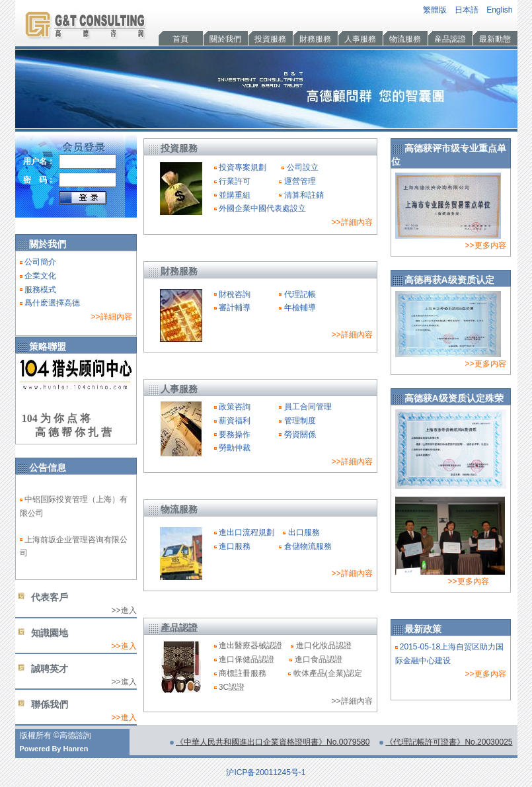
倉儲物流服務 (308, 546)
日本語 (467, 10)
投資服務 (270, 39)
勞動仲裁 (235, 448)
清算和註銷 (304, 195)
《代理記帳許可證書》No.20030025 (449, 742)
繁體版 (435, 10)
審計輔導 (235, 308)
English (499, 10)
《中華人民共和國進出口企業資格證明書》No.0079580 (273, 742)
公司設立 (303, 167)
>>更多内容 (485, 245)
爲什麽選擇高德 (52, 303)
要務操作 (235, 435)
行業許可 (235, 181)
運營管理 (300, 181)
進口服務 (235, 546)
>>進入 (124, 646)
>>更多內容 (469, 581)
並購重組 (235, 195)
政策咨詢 (235, 407)
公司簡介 (40, 262)
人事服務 (360, 39)
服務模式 (40, 290)
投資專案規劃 (243, 167)
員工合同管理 (308, 407)
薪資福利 (235, 421)
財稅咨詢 (235, 294)
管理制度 (300, 421)
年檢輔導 (300, 308)
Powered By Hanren (54, 749)
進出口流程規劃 (247, 532)
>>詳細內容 (111, 317)
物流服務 (405, 39)
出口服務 (304, 532)
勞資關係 (300, 435)
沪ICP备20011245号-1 (266, 772)
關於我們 (225, 39)
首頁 (180, 39)
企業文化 (40, 276)
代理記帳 (300, 294)
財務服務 (315, 39)
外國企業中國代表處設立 (262, 208)
